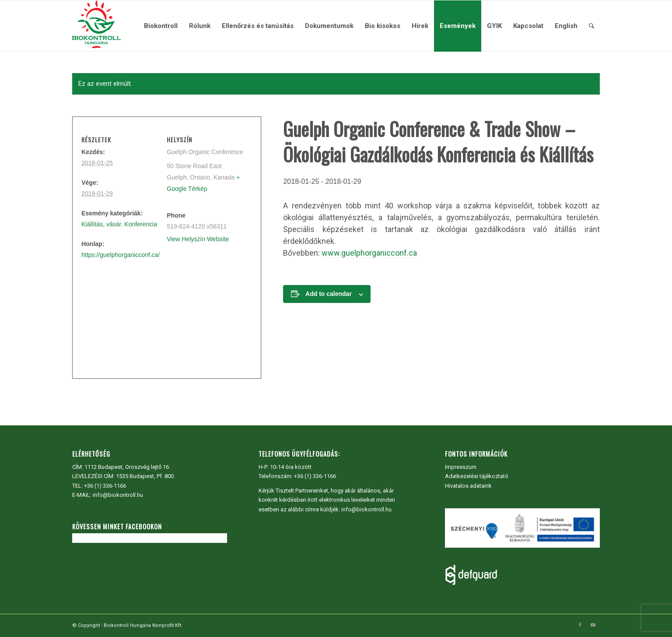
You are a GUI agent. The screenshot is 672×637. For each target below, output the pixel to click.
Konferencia (141, 224)
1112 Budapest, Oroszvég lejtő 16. (127, 467)
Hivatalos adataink (468, 486)
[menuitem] (161, 26)
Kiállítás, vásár (101, 224)
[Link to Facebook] (580, 625)
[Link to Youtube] (593, 625)
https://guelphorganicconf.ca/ (121, 255)
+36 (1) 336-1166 (105, 486)
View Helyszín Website (198, 239)
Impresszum (461, 467)
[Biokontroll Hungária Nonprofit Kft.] (96, 26)
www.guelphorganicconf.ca (369, 253)
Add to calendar (329, 294)
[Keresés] (591, 26)
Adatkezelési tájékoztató (477, 476)
